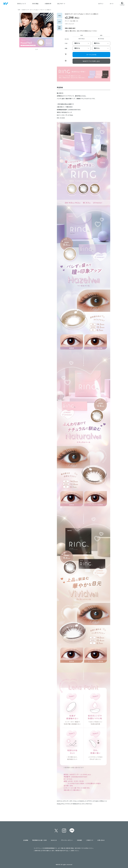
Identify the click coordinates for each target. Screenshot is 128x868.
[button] (21, 32)
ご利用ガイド (90, 840)
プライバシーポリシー (67, 840)
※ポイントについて (70, 24)
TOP (19, 10)
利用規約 (80, 840)
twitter (56, 831)
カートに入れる (91, 55)
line (72, 831)
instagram (64, 831)
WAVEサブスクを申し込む (91, 61)
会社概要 (26, 840)
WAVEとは (54, 840)
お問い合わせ (101, 840)
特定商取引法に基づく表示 (40, 840)
